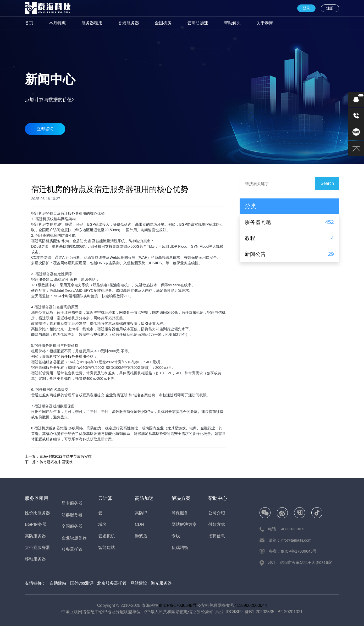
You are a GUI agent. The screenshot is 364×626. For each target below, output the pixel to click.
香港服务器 (129, 23)
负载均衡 (180, 547)
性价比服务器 (37, 513)
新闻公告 (255, 254)
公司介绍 (217, 513)
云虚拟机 (107, 536)
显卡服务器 (72, 503)
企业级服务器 (74, 538)
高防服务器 (35, 536)
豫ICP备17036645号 (178, 605)
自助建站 (58, 583)
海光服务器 (161, 583)
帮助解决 (232, 23)
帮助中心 (218, 498)
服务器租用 (92, 23)
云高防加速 (198, 23)
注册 (330, 8)
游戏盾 (141, 536)
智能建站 (107, 547)
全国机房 (163, 23)
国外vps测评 (82, 583)
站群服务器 (72, 515)
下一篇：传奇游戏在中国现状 (49, 462)
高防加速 (144, 498)
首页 (29, 23)
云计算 (105, 498)
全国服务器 (72, 526)
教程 (250, 238)
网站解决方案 (184, 524)
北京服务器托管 (112, 583)
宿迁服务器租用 (73, 357)
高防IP (141, 513)
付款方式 (217, 524)
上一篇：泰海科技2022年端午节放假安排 (58, 456)
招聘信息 (217, 536)
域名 (102, 524)
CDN (139, 524)
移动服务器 (35, 559)
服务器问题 (258, 222)
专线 (176, 536)
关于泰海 (265, 23)
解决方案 (181, 498)
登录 (306, 8)
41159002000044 (251, 605)
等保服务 (180, 513)
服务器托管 (72, 549)
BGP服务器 (36, 524)
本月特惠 (57, 23)
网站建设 (139, 583)
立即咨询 (45, 126)
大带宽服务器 (37, 547)
